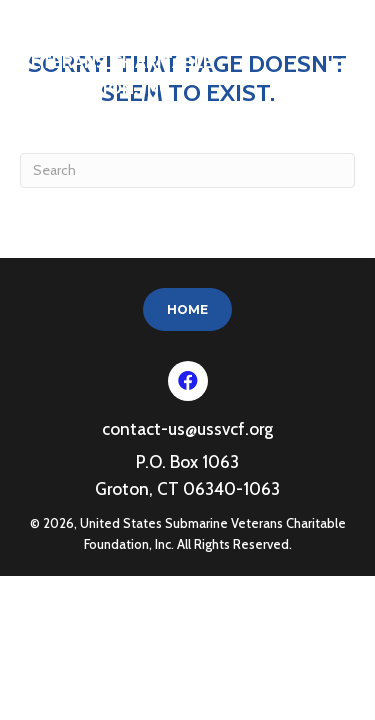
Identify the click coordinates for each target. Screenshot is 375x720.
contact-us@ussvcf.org (187, 429)
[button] (188, 381)
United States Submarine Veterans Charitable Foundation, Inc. (137, 62)
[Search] (187, 170)
